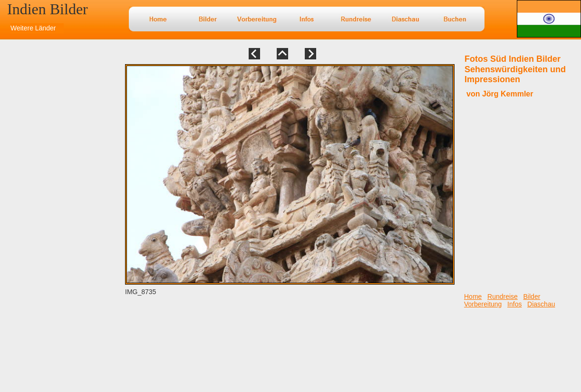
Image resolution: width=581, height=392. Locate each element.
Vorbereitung (483, 304)
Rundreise (503, 296)
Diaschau (541, 304)
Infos (514, 304)
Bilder (532, 296)
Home (473, 296)
